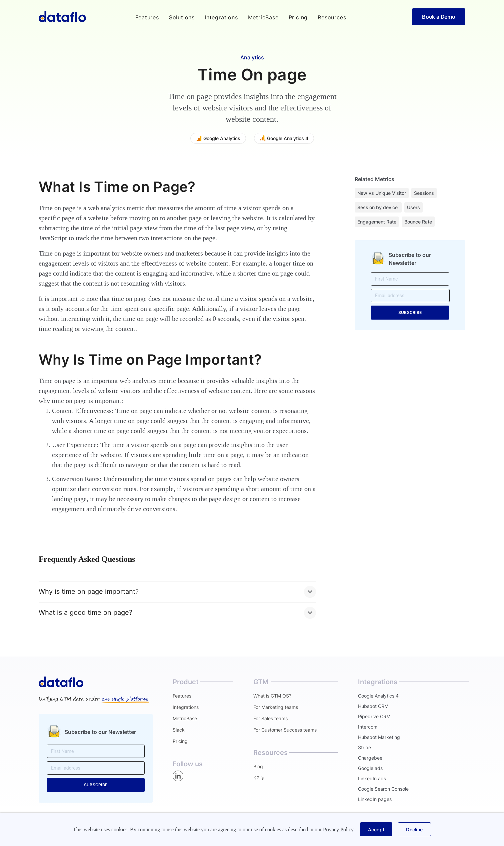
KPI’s (258, 778)
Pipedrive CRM (374, 716)
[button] (147, 17)
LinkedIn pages (375, 799)
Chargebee (370, 758)
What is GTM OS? (272, 696)
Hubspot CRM (373, 706)
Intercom (368, 727)
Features (182, 696)
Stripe (364, 747)
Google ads (370, 768)
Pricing (298, 17)
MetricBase (263, 17)
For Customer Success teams (285, 730)
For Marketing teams (276, 707)
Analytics (252, 57)
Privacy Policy (338, 829)
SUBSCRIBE (410, 312)
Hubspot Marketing (379, 737)
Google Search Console (383, 789)
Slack (179, 730)
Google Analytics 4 (378, 696)
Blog (258, 766)
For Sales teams (270, 718)
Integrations (221, 17)
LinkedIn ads (372, 778)
